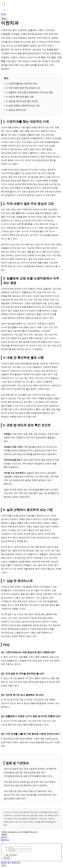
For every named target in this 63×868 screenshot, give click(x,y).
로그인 (4, 837)
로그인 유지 (10, 855)
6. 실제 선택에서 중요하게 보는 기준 (23, 106)
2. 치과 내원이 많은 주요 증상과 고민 (23, 88)
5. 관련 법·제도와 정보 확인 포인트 (22, 101)
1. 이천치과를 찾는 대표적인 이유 (22, 83)
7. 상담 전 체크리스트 (16, 110)
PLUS (4, 14)
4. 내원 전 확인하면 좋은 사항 (20, 97)
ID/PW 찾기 (6, 862)
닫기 (4, 865)
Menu (4, 19)
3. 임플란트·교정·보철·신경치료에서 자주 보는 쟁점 (30, 92)
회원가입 (5, 840)
